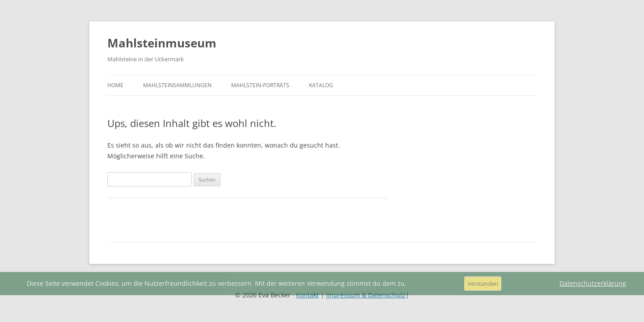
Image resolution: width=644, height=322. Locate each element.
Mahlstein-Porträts (260, 85)
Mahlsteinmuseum (162, 43)
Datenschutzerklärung (593, 284)
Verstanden (483, 284)
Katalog (321, 85)
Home (115, 85)
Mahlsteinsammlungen (177, 85)
